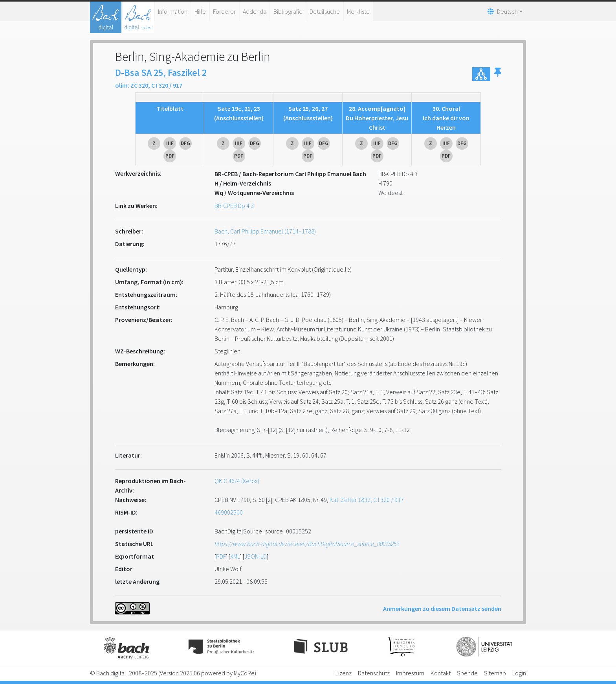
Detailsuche (325, 11)
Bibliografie (288, 11)
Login (519, 673)
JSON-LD (256, 556)
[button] (498, 74)
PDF (221, 556)
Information (173, 11)
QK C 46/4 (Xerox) (237, 481)
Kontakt (441, 673)
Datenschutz (374, 673)
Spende (467, 673)
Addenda (255, 11)
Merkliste (358, 11)
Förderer (224, 11)
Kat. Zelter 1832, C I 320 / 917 (367, 500)
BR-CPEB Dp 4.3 (234, 206)
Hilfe (200, 11)
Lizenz (344, 673)
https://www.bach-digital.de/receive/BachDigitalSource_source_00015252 (307, 544)
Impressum (410, 673)
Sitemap (495, 673)
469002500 (229, 512)
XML (235, 556)
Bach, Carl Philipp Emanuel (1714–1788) (265, 231)
